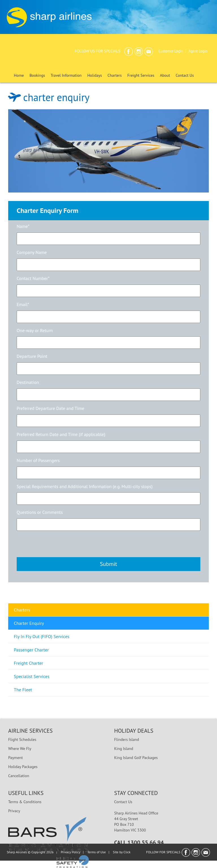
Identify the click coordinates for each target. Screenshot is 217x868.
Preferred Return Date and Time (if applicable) (61, 434)
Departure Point (32, 356)
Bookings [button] (37, 75)
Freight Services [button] (141, 75)
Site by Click (122, 852)
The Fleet (23, 690)
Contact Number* (33, 278)
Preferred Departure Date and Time (50, 408)
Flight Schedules (22, 739)
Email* (23, 304)
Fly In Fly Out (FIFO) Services (42, 636)
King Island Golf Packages (136, 758)
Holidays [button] (95, 75)
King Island (124, 749)
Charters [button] (115, 75)
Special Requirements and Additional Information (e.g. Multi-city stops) (85, 486)
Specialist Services (32, 676)
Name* (23, 226)
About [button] (165, 75)
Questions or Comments (40, 512)
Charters (22, 610)
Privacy (14, 811)
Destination (28, 382)
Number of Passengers (38, 460)
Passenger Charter (31, 650)
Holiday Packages (23, 767)
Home (19, 75)
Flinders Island (127, 739)
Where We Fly (20, 749)
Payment (16, 758)
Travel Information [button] (66, 75)
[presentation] (60, 543)
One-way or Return (35, 330)
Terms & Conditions (25, 802)
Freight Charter (29, 663)
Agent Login (198, 51)
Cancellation (19, 776)
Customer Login (171, 51)
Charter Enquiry (29, 623)
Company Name (32, 252)
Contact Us (185, 75)
